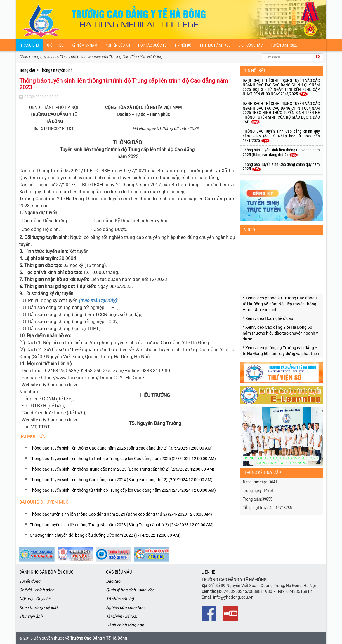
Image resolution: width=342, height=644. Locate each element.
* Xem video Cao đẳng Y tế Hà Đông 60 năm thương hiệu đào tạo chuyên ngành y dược (280, 333)
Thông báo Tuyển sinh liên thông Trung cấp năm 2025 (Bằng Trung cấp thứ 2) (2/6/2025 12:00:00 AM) (122, 469)
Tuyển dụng (30, 581)
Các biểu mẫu (119, 572)
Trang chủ (30, 45)
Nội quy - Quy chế (35, 599)
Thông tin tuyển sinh (56, 70)
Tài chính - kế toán (122, 616)
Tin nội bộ (183, 45)
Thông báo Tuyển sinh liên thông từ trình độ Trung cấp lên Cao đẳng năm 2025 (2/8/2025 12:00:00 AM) (123, 459)
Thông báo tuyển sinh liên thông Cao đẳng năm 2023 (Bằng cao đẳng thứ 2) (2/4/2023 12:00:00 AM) (121, 514)
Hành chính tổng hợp (125, 625)
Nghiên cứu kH (118, 45)
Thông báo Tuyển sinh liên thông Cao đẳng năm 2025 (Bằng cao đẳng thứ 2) (281, 152)
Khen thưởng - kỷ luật (39, 607)
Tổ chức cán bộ (120, 599)
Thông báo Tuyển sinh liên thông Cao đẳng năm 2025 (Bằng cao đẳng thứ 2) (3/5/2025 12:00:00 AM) (121, 448)
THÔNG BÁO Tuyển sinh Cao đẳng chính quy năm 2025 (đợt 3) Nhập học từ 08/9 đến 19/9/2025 (281, 136)
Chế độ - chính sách (37, 590)
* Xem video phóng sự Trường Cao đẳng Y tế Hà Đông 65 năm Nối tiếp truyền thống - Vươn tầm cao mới (281, 304)
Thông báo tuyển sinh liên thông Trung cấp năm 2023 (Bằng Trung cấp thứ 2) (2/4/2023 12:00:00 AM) (122, 525)
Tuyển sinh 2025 (284, 45)
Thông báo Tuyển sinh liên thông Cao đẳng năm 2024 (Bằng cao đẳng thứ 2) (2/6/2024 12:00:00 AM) (121, 480)
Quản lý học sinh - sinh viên (130, 590)
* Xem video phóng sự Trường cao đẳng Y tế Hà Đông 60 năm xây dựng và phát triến (281, 351)
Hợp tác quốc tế (152, 45)
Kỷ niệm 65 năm (84, 45)
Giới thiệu (55, 45)
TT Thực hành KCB (215, 45)
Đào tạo (113, 581)
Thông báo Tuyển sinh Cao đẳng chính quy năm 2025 (281, 167)
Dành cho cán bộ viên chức (46, 572)
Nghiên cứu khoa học (125, 607)
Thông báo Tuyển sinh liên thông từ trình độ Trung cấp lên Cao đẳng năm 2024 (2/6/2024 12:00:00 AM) (123, 490)
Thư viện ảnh (31, 616)
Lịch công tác (251, 45)
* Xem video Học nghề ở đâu (268, 318)
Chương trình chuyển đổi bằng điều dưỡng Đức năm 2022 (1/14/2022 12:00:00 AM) (105, 535)
